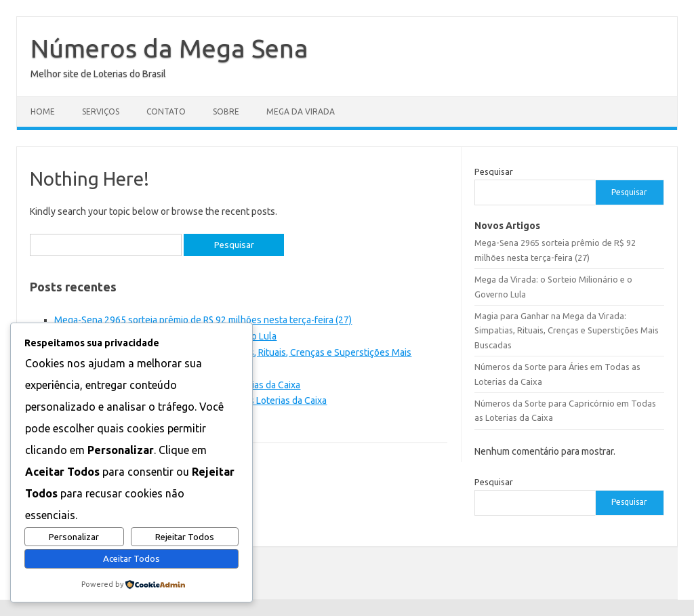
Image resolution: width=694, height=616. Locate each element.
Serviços (101, 111)
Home (43, 111)
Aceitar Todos (131, 559)
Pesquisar (494, 171)
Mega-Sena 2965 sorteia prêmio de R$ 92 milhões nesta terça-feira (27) (203, 320)
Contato (166, 111)
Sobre (226, 111)
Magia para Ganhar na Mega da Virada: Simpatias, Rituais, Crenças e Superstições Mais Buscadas (567, 330)
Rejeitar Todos (185, 537)
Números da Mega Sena (169, 48)
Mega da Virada (301, 111)
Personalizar (74, 537)
